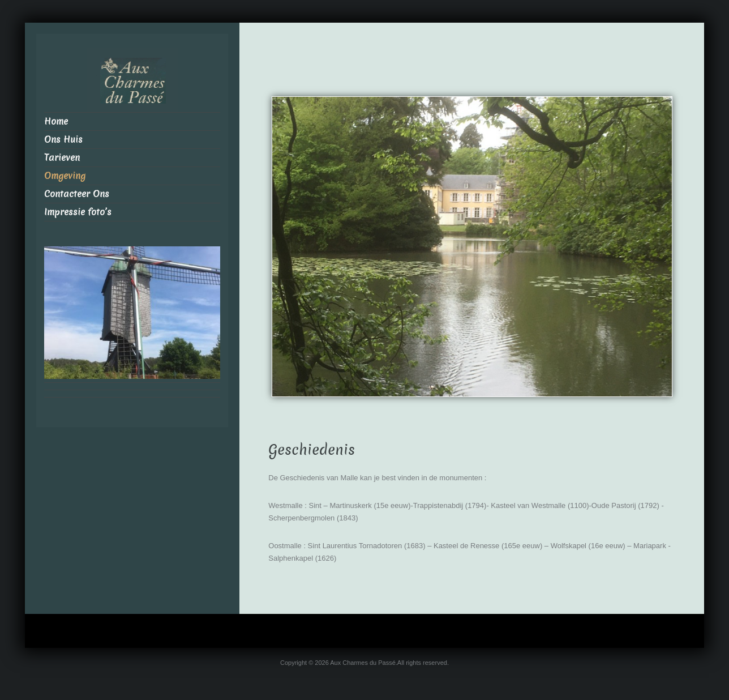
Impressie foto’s (78, 212)
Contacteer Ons (77, 194)
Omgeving (65, 176)
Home (56, 121)
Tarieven (62, 158)
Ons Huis (63, 140)
